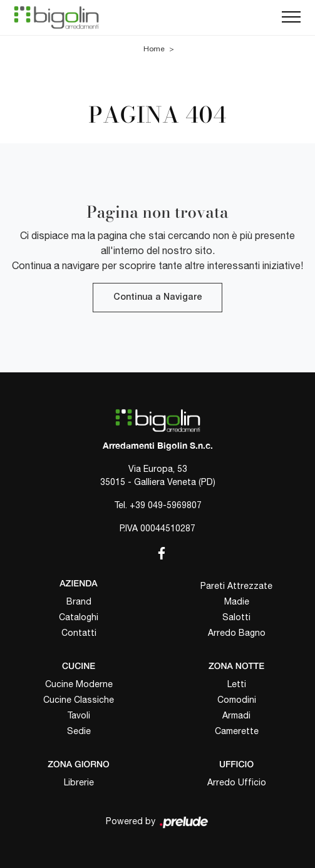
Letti (237, 684)
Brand (79, 601)
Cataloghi (79, 617)
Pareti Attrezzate (236, 586)
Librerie (79, 782)
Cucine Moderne (79, 684)
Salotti (236, 617)
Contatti (79, 633)
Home (154, 49)
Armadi (236, 715)
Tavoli (79, 715)
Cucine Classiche (79, 700)
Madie (237, 601)
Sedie (79, 731)
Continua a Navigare (157, 298)
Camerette (237, 731)
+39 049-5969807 (166, 505)
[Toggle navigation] (291, 18)
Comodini (237, 700)
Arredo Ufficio (237, 782)
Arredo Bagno (237, 633)
